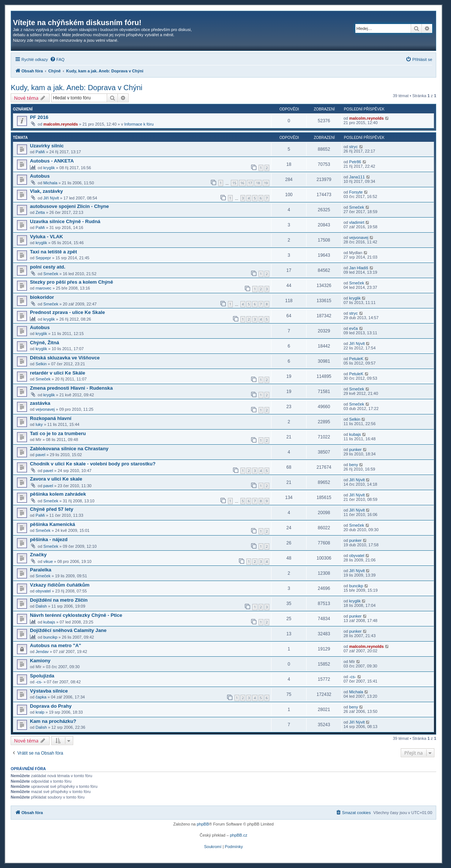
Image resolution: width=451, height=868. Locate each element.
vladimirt (357, 222)
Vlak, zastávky (46, 191)
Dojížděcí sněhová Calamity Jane (68, 630)
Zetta (40, 212)
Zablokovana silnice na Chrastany (69, 449)
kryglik (49, 168)
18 (258, 183)
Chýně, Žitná (45, 343)
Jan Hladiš (358, 268)
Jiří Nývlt (51, 198)
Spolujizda (42, 676)
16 (242, 183)
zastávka (40, 403)
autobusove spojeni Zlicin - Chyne (69, 206)
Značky (38, 555)
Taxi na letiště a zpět (53, 252)
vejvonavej (359, 237)
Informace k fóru (139, 124)
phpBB (203, 824)
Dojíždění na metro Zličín (59, 600)
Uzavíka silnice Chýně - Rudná (65, 221)
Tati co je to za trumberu (58, 433)
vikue (48, 561)
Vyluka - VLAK (47, 237)
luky (39, 424)
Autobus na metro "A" (56, 645)
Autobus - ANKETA (52, 161)
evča (353, 328)
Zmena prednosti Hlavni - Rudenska (71, 388)
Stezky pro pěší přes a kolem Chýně (71, 282)
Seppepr (43, 258)
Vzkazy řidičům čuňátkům (60, 585)
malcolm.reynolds (61, 124)
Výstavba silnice (49, 691)
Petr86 (355, 162)
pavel (40, 455)
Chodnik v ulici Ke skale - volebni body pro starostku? (93, 464)
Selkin (41, 364)
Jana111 (357, 177)
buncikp (356, 586)
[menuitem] (57, 59)
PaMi (40, 152)
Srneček (356, 207)
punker (355, 450)
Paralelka (41, 570)
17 (250, 183)
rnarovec (43, 288)
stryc (353, 147)
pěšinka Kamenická (52, 524)
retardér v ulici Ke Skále (58, 373)
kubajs (355, 434)
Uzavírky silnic (47, 146)
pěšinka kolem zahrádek (58, 494)
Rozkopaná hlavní (51, 418)
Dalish (41, 606)
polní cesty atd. (48, 267)
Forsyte (356, 192)
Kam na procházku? (53, 721)
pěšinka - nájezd (49, 539)
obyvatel (357, 556)
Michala (50, 183)
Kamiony (40, 661)
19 (266, 183)
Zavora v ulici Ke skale (56, 479)
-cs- (39, 682)
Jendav (42, 652)
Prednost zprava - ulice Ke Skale (67, 312)
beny (353, 465)
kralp (40, 712)
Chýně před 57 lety (52, 509)
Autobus (40, 176)
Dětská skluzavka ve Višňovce (65, 358)
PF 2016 (39, 117)
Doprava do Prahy (51, 706)
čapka (41, 697)
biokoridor (42, 297)
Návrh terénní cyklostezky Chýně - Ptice (76, 615)
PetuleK (356, 359)
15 (234, 183)
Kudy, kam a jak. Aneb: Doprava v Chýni (76, 88)
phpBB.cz (238, 835)
